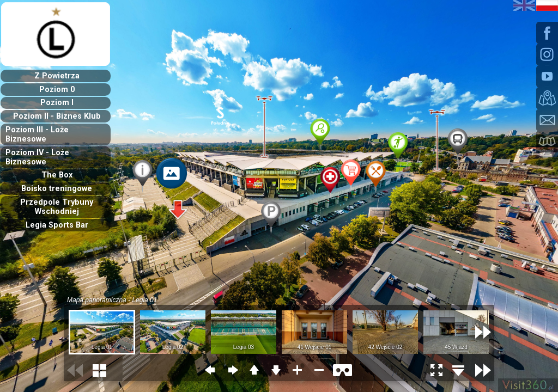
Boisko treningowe (57, 189)
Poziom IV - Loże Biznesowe (37, 157)
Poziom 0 (57, 90)
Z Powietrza (57, 76)
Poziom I (57, 103)
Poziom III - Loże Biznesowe (37, 134)
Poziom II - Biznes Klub (57, 116)
